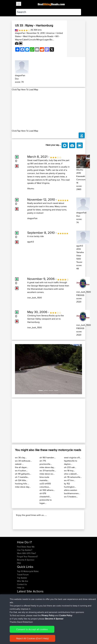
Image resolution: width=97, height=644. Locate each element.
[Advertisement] (48, 110)
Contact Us (22, 584)
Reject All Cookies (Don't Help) (32, 638)
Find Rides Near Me (26, 547)
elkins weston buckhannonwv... (72, 492)
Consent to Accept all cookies (32, 629)
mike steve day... (23, 487)
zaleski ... (19, 464)
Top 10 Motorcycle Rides (28, 571)
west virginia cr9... (73, 458)
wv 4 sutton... (21, 471)
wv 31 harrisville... (48, 471)
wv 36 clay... (21, 458)
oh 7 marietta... (22, 477)
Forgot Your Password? (27, 557)
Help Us (21, 588)
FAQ (19, 563)
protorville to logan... (46, 502)
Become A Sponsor (26, 560)
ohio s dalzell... (71, 474)
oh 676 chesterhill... (45, 495)
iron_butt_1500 (35, 298)
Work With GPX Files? (26, 553)
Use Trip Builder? (25, 550)
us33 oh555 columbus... (45, 485)
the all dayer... (22, 467)
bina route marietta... (44, 479)
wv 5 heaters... (71, 497)
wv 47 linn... (70, 480)
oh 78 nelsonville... (73, 477)
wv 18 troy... (69, 471)
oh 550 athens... (47, 490)
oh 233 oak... (70, 467)
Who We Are (23, 581)
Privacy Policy (48, 615)
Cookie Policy (66, 615)
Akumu (31, 188)
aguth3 (31, 242)
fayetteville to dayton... (71, 462)
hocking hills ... (22, 484)
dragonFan (20, 33)
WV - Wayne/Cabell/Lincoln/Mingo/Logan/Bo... (37, 38)
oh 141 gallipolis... (23, 474)
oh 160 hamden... (48, 458)
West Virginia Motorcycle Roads (38, 36)
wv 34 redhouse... (23, 461)
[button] (20, 369)
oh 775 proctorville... (46, 462)
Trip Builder (22, 578)
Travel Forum (23, 575)
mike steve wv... (47, 474)
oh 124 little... (21, 480)
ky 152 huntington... (70, 485)
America (50, 33)
